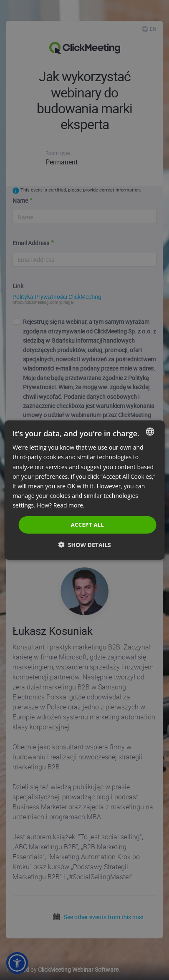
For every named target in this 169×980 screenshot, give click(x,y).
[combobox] (150, 432)
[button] (84, 544)
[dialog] (84, 490)
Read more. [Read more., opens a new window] (69, 505)
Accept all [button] (88, 525)
